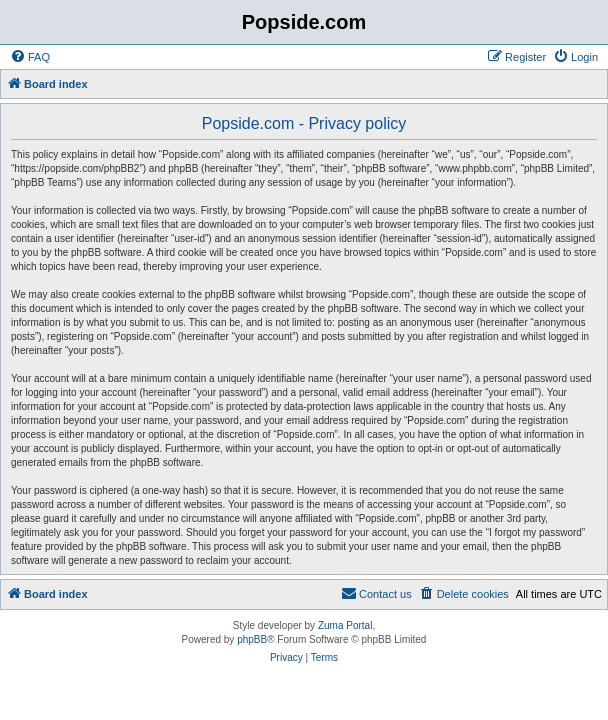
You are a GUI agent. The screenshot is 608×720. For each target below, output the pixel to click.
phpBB (252, 639)
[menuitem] (30, 57)
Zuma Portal (345, 625)
